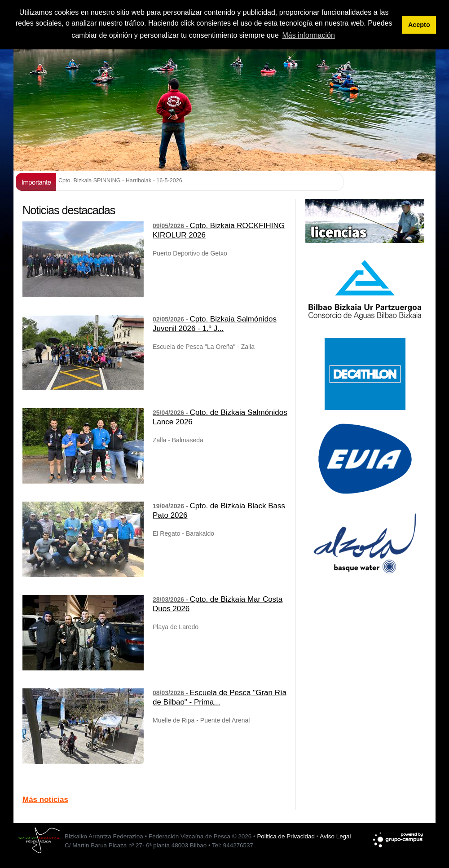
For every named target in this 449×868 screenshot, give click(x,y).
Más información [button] (308, 35)
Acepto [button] (419, 25)
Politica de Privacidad (286, 836)
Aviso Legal (335, 836)
